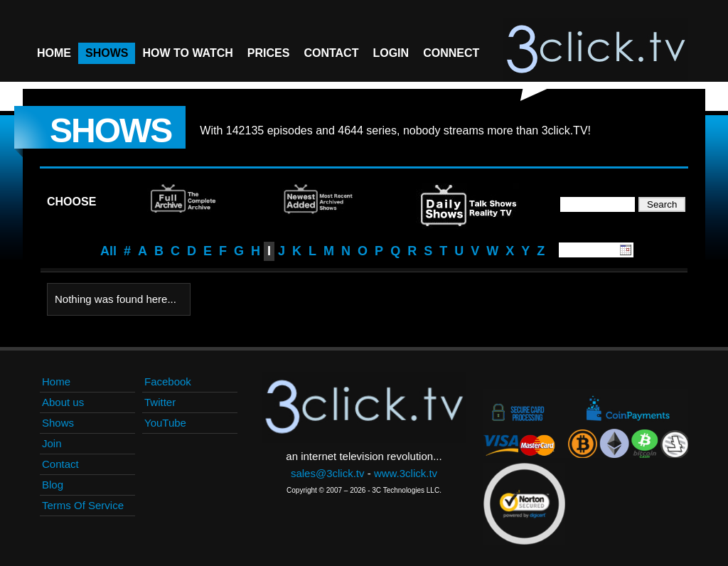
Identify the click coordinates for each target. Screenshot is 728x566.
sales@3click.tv (328, 473)
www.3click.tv (406, 473)
